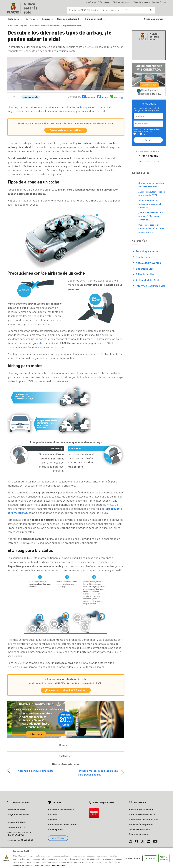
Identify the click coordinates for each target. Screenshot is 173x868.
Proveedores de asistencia (61, 811)
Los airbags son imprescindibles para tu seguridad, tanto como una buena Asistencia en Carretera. (66, 123)
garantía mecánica (44, 344)
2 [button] (62, 223)
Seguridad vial (144, 269)
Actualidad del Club (148, 280)
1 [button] (70, 223)
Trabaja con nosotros (140, 831)
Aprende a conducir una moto (36, 772)
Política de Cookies (58, 865)
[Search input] (108, 10)
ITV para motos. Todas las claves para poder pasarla (98, 774)
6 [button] (63, 236)
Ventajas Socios (159, 3)
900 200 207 (150, 156)
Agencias (53, 821)
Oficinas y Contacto (122, 3)
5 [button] (84, 233)
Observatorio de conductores (144, 821)
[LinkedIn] (149, 841)
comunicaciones (150, 129)
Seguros (46, 19)
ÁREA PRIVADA (58, 840)
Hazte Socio (13, 19)
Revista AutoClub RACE (141, 811)
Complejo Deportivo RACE (142, 816)
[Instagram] (131, 841)
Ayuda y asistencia (153, 19)
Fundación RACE (94, 19)
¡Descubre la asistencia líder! (66, 131)
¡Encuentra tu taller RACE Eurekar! (66, 691)
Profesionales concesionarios (63, 826)
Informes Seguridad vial (150, 286)
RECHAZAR (150, 858)
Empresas (105, 3)
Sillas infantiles (145, 274)
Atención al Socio (16, 811)
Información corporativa (141, 826)
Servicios (31, 19)
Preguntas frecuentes (18, 816)
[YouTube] (155, 841)
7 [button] (84, 217)
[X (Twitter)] (143, 841)
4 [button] (56, 223)
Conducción (143, 257)
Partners (53, 816)
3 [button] (79, 234)
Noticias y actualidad (68, 19)
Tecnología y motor (30, 97)
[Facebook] (137, 841)
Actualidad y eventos (148, 263)
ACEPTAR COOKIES (164, 858)
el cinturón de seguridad (81, 107)
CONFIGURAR (134, 858)
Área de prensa (141, 3)
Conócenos (91, 3)
